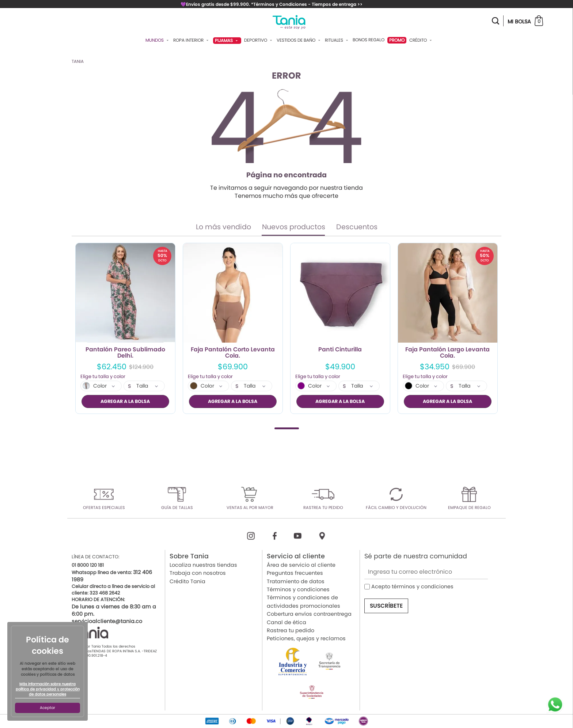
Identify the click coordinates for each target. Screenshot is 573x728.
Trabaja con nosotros (198, 573)
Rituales (337, 40)
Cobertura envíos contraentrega (309, 614)
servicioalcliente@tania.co (107, 621)
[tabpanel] (125, 328)
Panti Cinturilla (340, 350)
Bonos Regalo (369, 40)
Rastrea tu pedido (291, 630)
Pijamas (227, 40)
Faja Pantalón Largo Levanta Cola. (447, 353)
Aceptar (48, 708)
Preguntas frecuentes (295, 573)
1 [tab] (287, 428)
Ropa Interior (192, 40)
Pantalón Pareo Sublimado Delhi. (125, 353)
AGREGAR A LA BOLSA (125, 401)
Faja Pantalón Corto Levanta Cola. (233, 353)
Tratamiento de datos (296, 581)
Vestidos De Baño (299, 40)
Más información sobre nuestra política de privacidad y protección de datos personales (48, 689)
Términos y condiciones (298, 589)
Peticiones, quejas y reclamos (306, 638)
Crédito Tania (187, 581)
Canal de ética (286, 622)
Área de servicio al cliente (301, 565)
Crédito (421, 40)
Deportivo (259, 40)
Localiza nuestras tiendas (203, 565)
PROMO (397, 40)
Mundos (158, 40)
